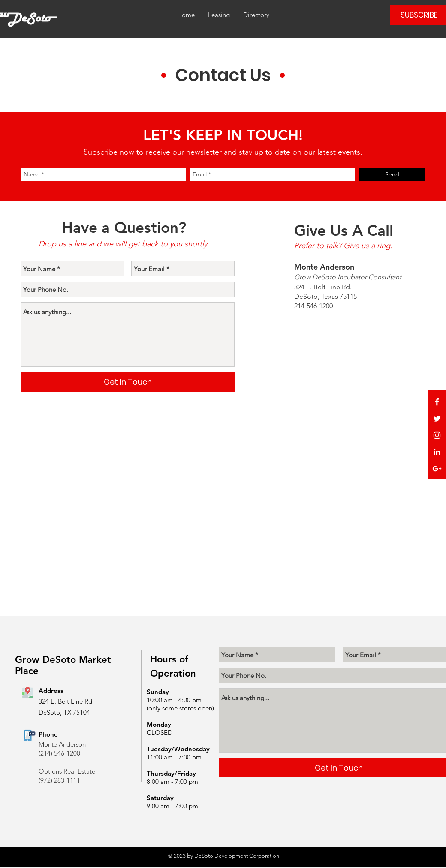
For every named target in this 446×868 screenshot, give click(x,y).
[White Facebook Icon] (437, 402)
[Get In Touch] (128, 382)
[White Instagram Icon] (437, 435)
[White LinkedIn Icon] (437, 452)
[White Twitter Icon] (437, 419)
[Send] (392, 175)
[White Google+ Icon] (437, 469)
